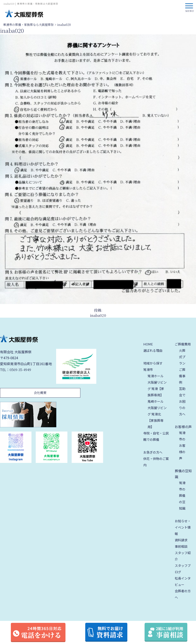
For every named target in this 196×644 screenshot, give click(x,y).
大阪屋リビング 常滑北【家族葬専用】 (157, 417)
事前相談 (181, 546)
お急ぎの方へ (153, 452)
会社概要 (40, 393)
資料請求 (181, 540)
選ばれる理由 (153, 350)
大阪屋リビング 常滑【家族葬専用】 (157, 389)
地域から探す (153, 363)
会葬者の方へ (183, 594)
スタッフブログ (183, 569)
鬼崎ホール (156, 401)
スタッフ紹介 (183, 556)
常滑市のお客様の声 (182, 445)
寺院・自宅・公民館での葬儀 (156, 436)
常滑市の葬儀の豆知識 (182, 495)
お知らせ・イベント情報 (183, 527)
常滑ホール (156, 376)
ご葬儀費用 (183, 344)
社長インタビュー (183, 581)
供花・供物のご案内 (156, 462)
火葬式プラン (182, 357)
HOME (148, 344)
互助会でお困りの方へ (182, 401)
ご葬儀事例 (182, 376)
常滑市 (148, 369)
